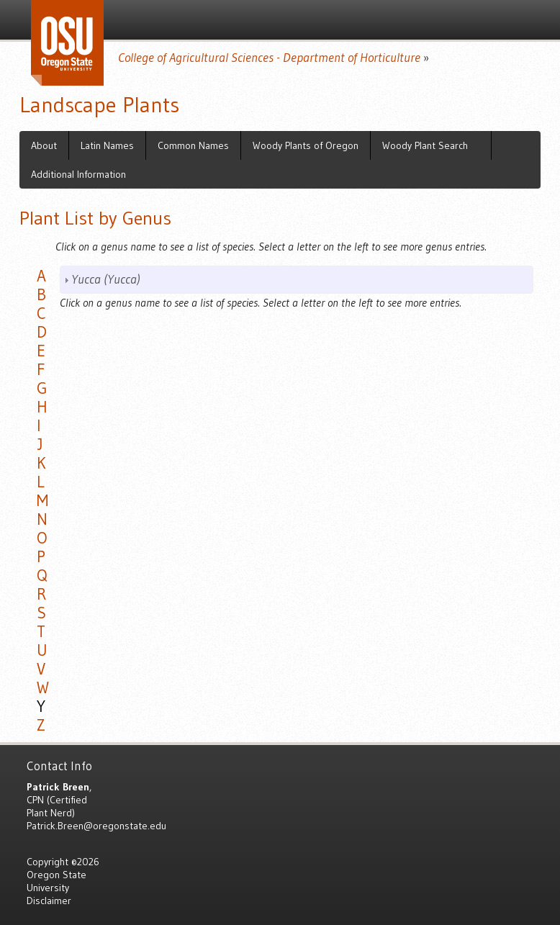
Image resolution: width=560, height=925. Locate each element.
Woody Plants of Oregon (306, 145)
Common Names (193, 145)
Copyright (48, 862)
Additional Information (78, 174)
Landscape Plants (99, 105)
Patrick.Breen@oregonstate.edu (96, 826)
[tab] (297, 280)
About (44, 145)
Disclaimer (49, 901)
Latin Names (107, 145)
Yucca (106, 279)
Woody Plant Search (425, 145)
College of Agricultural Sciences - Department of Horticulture (269, 58)
